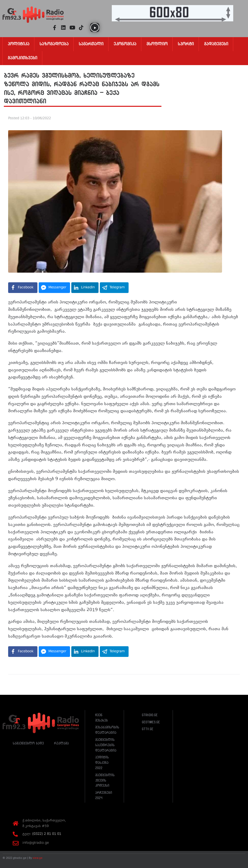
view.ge (38, 858)
